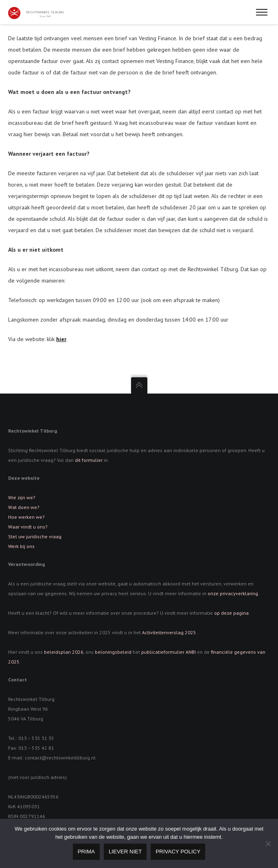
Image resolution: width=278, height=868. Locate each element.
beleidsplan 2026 (64, 652)
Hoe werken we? (26, 517)
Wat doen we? (24, 507)
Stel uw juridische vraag (35, 536)
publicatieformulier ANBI (169, 652)
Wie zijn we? (22, 497)
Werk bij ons (21, 546)
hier (61, 339)
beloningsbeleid (113, 652)
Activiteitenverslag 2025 (169, 632)
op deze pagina (231, 613)
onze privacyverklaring (233, 593)
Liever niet (125, 852)
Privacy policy (178, 852)
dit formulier (89, 460)
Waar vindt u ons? (28, 527)
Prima (86, 852)
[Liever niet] (268, 844)
